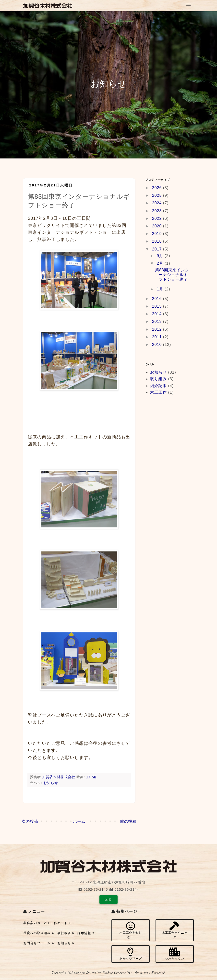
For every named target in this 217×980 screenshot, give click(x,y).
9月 (161, 256)
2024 (158, 203)
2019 (158, 234)
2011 (158, 337)
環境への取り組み (39, 933)
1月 (161, 289)
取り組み (158, 379)
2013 (158, 321)
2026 (158, 188)
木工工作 (158, 392)
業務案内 (32, 923)
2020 (158, 226)
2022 (158, 218)
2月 (161, 263)
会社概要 (66, 933)
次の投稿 (30, 821)
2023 (158, 211)
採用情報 (86, 933)
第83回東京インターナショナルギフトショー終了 (172, 275)
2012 (158, 329)
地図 (108, 900)
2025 (158, 195)
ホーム (79, 821)
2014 (158, 314)
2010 (158, 345)
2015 (158, 306)
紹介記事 (158, 386)
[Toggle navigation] (189, 6)
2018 (158, 241)
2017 (158, 249)
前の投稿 (128, 821)
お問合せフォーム (39, 943)
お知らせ (51, 783)
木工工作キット (57, 923)
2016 (158, 299)
